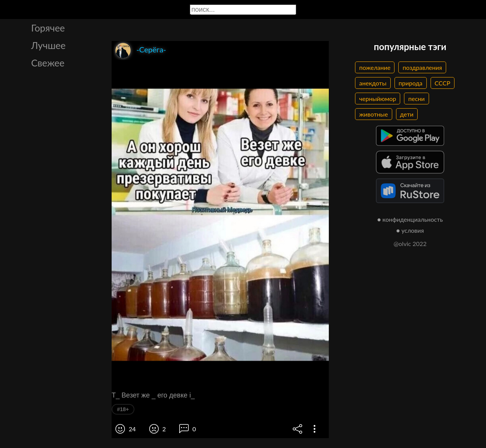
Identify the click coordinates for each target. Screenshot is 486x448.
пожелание (375, 67)
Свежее (48, 63)
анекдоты (373, 83)
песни (416, 99)
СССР (443, 83)
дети (407, 114)
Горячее (48, 28)
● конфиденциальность (410, 219)
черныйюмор (378, 99)
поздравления (422, 67)
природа (411, 83)
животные (374, 114)
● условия (410, 230)
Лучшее (48, 45)
